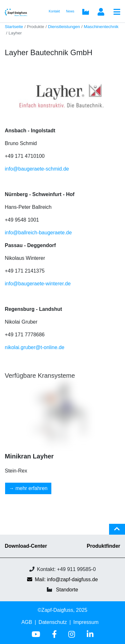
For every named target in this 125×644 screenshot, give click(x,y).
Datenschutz (53, 622)
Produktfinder (103, 546)
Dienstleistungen (64, 27)
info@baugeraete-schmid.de (37, 169)
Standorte (67, 590)
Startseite (14, 27)
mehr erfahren (31, 488)
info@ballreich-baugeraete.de (38, 233)
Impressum (86, 622)
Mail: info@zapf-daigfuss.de (62, 579)
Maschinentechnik (101, 27)
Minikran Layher (29, 456)
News (70, 11)
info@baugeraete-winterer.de (38, 284)
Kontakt (54, 11)
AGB (27, 622)
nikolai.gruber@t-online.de (35, 347)
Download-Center (26, 546)
